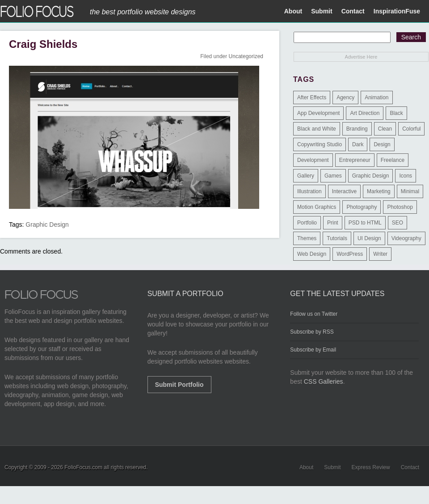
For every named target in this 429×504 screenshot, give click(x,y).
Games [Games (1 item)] (333, 176)
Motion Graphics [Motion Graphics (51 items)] (317, 207)
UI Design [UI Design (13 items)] (369, 238)
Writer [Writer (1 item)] (380, 254)
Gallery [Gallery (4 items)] (306, 176)
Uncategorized (246, 56)
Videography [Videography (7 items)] (406, 238)
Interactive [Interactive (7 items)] (344, 191)
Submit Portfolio (179, 385)
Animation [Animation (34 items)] (376, 97)
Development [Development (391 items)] (313, 160)
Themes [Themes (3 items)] (307, 238)
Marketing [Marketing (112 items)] (379, 191)
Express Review (371, 467)
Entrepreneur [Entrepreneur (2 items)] (355, 160)
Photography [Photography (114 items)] (362, 207)
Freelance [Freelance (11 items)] (393, 160)
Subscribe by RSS (312, 332)
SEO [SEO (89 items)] (397, 223)
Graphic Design (47, 224)
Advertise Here (361, 57)
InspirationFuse (397, 11)
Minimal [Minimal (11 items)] (410, 191)
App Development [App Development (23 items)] (318, 113)
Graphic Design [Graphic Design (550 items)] (371, 176)
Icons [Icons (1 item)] (406, 176)
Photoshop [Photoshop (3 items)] (400, 207)
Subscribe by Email (313, 350)
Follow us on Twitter (314, 314)
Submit (322, 11)
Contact (353, 11)
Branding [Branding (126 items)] (357, 129)
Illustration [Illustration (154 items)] (309, 191)
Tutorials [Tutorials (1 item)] (337, 238)
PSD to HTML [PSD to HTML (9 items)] (365, 223)
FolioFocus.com (83, 467)
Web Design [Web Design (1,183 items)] (312, 254)
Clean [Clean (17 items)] (385, 129)
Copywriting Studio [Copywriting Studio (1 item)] (320, 144)
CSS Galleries (324, 381)
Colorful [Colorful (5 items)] (411, 129)
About (293, 11)
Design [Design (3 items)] (382, 144)
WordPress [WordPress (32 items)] (350, 254)
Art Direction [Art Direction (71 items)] (365, 113)
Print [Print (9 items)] (333, 223)
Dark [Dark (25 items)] (358, 144)
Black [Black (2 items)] (396, 113)
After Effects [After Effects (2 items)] (312, 97)
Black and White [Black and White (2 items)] (317, 129)
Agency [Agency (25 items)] (345, 97)
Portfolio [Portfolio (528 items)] (307, 223)
